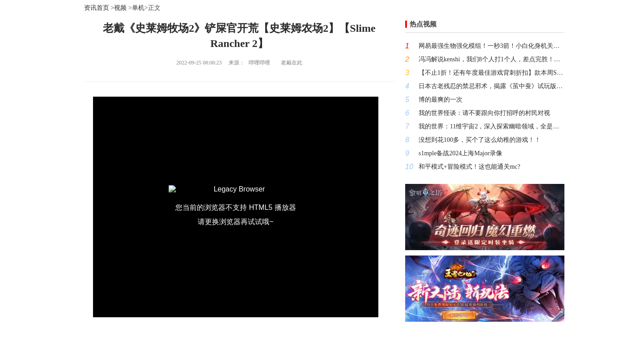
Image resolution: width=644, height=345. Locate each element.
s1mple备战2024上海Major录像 (460, 153)
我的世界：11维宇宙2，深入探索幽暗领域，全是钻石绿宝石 (491, 126)
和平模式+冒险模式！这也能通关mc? (469, 167)
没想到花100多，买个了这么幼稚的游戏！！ (480, 140)
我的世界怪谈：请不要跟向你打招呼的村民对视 (484, 113)
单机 (138, 8)
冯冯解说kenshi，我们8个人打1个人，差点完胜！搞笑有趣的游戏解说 (491, 59)
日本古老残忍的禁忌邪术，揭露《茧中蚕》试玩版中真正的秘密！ (491, 86)
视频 (120, 8)
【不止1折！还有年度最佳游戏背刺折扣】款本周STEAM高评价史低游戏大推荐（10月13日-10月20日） (491, 73)
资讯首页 (97, 8)
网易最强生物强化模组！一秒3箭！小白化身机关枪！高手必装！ (491, 46)
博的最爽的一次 (441, 100)
